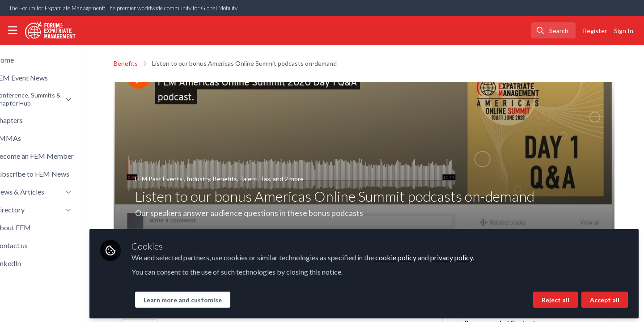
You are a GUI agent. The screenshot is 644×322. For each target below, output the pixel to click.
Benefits (141, 63)
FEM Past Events (175, 179)
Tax (280, 179)
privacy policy (482, 256)
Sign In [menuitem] (624, 31)
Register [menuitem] (595, 31)
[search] (553, 30)
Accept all (605, 298)
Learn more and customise (213, 298)
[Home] (51, 30)
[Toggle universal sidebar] (13, 30)
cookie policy (426, 256)
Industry (214, 179)
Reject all (555, 298)
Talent (264, 179)
